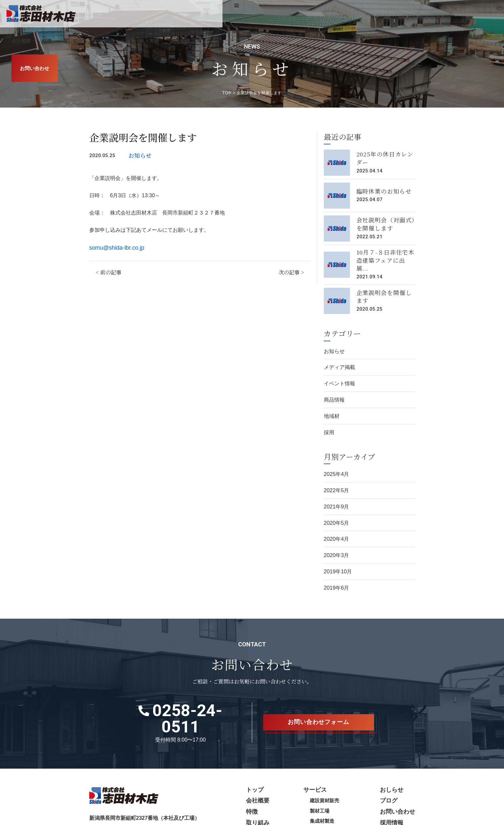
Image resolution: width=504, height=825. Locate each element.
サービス (361, 14)
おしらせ (394, 752)
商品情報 (334, 388)
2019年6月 (336, 568)
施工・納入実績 (399, 14)
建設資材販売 (331, 762)
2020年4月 (336, 522)
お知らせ (139, 153)
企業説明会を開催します (384, 288)
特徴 (304, 14)
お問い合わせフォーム (319, 693)
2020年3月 (336, 537)
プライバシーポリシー (109, 820)
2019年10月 (337, 552)
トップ (266, 752)
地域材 (331, 404)
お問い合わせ (481, 14)
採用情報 (437, 14)
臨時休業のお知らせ (381, 189)
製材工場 (326, 772)
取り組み (330, 14)
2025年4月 (336, 460)
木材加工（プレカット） (342, 791)
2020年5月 (336, 506)
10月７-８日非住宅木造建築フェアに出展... (385, 255)
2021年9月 (336, 491)
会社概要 (278, 14)
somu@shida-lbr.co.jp (114, 245)
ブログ (392, 762)
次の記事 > (292, 268)
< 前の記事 (108, 268)
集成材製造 (329, 782)
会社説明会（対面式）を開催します (384, 222)
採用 (329, 419)
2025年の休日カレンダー (385, 156)
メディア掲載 (338, 357)
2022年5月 (336, 475)
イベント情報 (338, 373)
